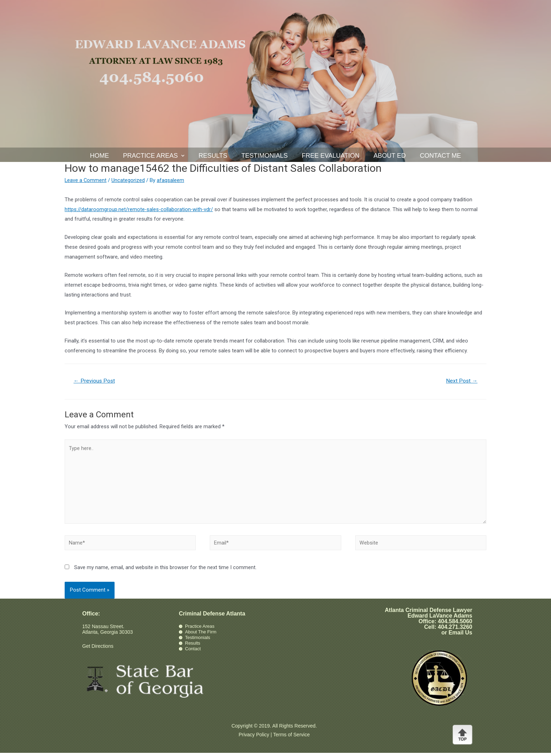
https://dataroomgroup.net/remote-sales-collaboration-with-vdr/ (140, 209)
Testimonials (265, 156)
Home (99, 156)
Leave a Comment (86, 180)
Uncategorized (129, 180)
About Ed (390, 156)
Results (213, 156)
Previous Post (95, 381)
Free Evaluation (331, 156)
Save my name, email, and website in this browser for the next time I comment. (165, 571)
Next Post (461, 381)
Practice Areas (154, 156)
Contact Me (440, 156)
